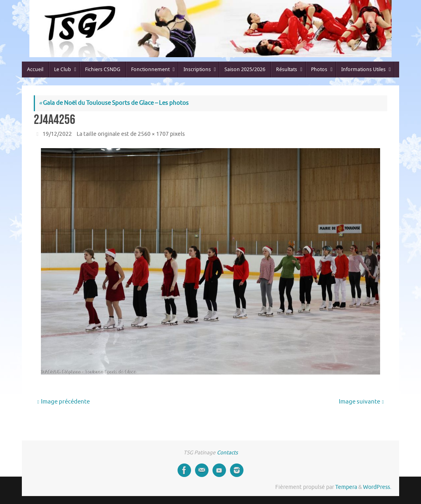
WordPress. (377, 487)
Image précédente (64, 402)
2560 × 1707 (153, 134)
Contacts (227, 453)
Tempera (346, 487)
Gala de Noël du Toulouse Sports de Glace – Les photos (114, 103)
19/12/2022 (57, 134)
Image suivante (361, 402)
